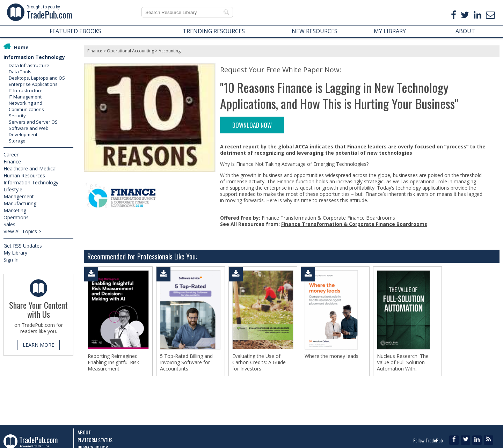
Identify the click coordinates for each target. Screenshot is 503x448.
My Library (15, 253)
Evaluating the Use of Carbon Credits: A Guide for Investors (259, 362)
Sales (9, 224)
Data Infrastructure (29, 65)
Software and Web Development (29, 131)
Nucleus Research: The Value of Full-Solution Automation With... (403, 362)
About (84, 432)
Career (11, 155)
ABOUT (465, 31)
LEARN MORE (38, 345)
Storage (17, 141)
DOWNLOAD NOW (252, 125)
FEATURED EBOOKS (75, 31)
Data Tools (20, 72)
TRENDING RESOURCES (214, 31)
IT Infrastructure (26, 90)
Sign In (11, 260)
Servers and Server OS (33, 122)
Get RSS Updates (23, 246)
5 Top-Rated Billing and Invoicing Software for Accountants (186, 362)
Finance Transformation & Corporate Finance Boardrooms (354, 224)
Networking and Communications (26, 106)
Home (21, 47)
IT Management (25, 97)
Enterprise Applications (33, 84)
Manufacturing (20, 203)
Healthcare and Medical (30, 168)
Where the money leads (331, 356)
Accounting (170, 51)
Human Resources (24, 175)
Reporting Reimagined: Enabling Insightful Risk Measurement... (113, 362)
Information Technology (34, 57)
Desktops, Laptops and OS (37, 78)
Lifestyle (13, 189)
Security (17, 116)
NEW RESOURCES (315, 31)
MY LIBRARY (390, 31)
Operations (16, 217)
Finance (12, 161)
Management (19, 196)
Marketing (15, 210)
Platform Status (95, 440)
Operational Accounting (130, 51)
